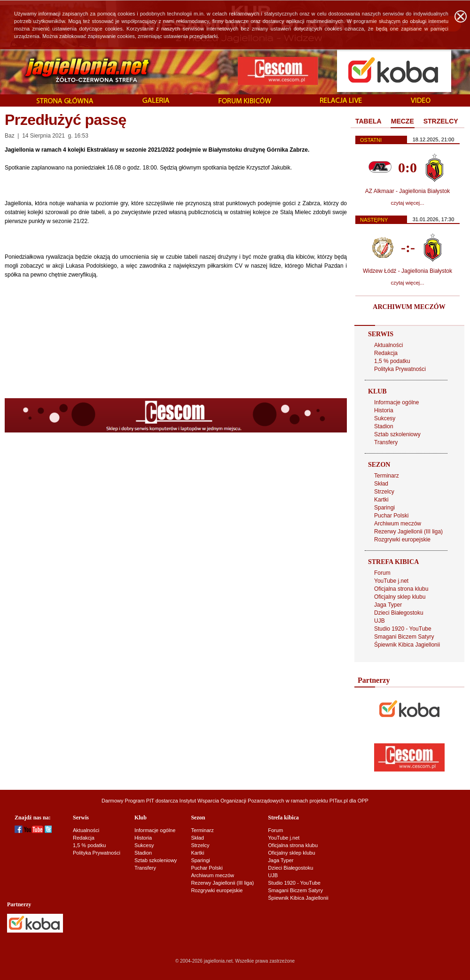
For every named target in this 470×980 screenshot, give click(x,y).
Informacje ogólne (396, 402)
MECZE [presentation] (403, 121)
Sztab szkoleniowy (397, 434)
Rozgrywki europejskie (402, 540)
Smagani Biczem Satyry (404, 637)
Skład (381, 484)
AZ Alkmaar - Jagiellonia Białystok (408, 191)
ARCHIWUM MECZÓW (409, 307)
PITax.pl (339, 801)
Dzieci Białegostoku (399, 613)
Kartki (381, 500)
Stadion (384, 426)
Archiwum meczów (398, 524)
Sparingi (384, 508)
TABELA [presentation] (368, 121)
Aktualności (388, 345)
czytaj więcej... (408, 203)
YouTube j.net (391, 581)
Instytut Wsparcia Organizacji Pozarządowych (232, 801)
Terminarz (387, 476)
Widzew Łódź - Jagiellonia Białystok (407, 271)
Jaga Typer (388, 605)
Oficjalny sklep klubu (400, 597)
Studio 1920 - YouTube (403, 629)
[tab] (368, 122)
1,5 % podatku (392, 361)
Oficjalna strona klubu (401, 589)
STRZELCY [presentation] (441, 121)
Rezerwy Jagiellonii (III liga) (408, 532)
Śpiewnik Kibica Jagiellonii (407, 645)
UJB (380, 621)
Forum (382, 573)
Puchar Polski (391, 516)
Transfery (386, 442)
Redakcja (386, 353)
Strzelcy (384, 492)
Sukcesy (385, 418)
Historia (384, 410)
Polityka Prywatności (400, 369)
